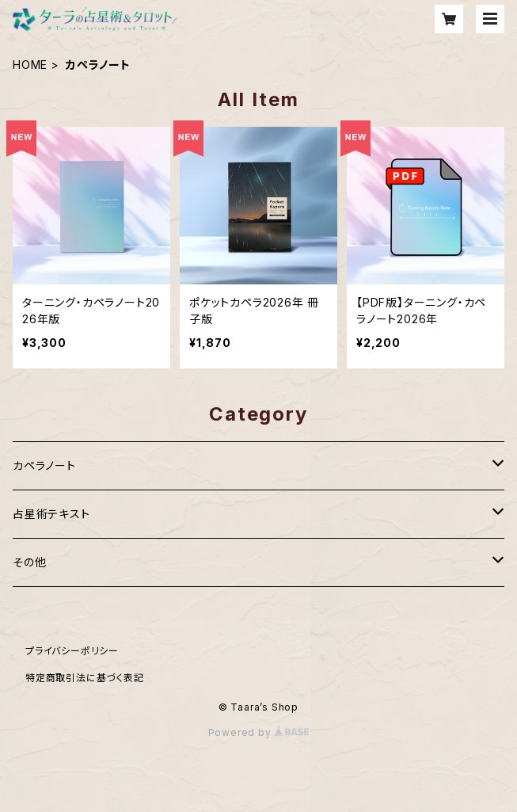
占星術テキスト (51, 514)
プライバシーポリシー (72, 651)
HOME (30, 65)
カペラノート (44, 465)
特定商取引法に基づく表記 (85, 678)
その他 (29, 562)
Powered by (259, 732)
